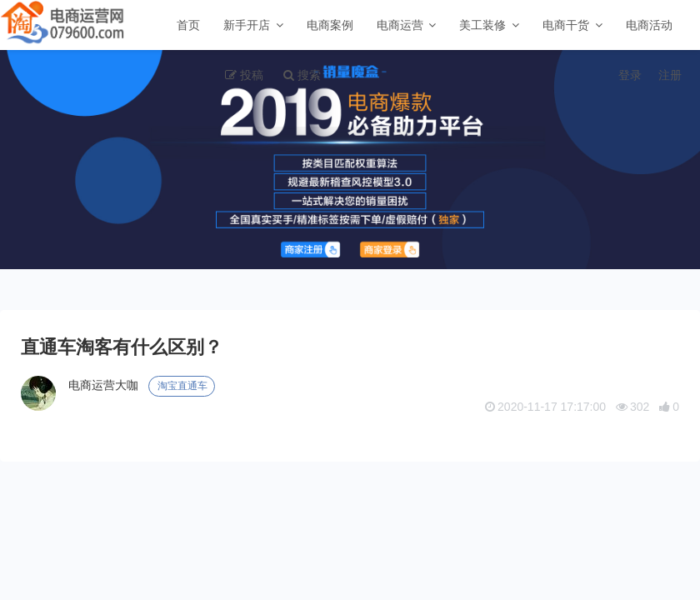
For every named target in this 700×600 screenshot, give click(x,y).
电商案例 (330, 25)
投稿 (252, 75)
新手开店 (247, 25)
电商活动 (649, 25)
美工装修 (482, 25)
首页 (188, 25)
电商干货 (566, 25)
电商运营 (400, 25)
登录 (630, 75)
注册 (670, 75)
